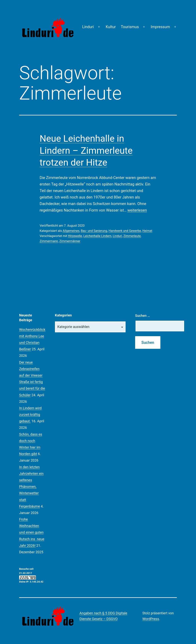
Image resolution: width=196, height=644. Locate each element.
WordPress (151, 619)
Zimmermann (49, 241)
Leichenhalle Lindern (97, 236)
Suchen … (143, 316)
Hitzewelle (75, 236)
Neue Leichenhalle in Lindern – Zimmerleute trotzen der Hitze (86, 150)
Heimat (147, 231)
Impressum (160, 27)
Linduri (88, 27)
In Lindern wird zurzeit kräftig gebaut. (30, 415)
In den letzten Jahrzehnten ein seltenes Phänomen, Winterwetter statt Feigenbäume (31, 487)
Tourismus (130, 27)
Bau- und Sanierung (94, 231)
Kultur (111, 27)
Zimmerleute (132, 236)
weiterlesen (137, 210)
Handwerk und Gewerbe (125, 231)
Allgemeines (71, 231)
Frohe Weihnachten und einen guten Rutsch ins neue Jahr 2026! (32, 532)
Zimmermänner (70, 241)
